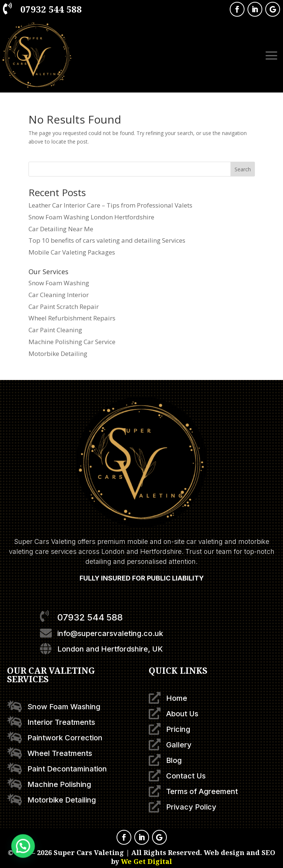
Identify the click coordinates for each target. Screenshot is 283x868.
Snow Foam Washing (59, 283)
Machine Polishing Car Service (72, 342)
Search (243, 169)
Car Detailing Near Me (61, 229)
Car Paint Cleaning (55, 330)
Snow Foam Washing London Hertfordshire (91, 217)
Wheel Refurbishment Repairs (72, 318)
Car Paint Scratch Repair (64, 307)
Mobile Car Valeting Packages (72, 252)
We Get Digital (146, 861)
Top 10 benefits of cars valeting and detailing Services (107, 240)
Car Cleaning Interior (59, 295)
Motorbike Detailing (58, 354)
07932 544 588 (51, 9)
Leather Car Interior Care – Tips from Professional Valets (110, 205)
